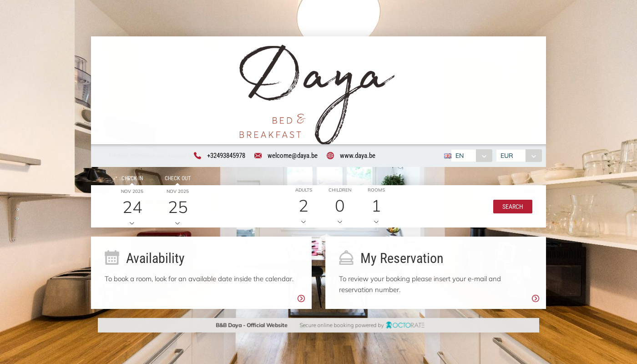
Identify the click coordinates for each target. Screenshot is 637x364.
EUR (507, 156)
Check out (177, 178)
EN (460, 156)
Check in (132, 178)
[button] (512, 207)
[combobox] (472, 156)
